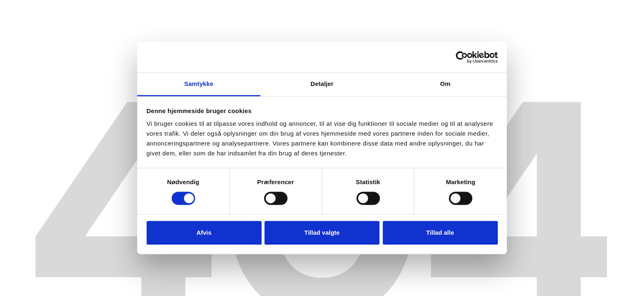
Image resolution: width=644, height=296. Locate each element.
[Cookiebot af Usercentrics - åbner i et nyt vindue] (462, 57)
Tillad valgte (322, 232)
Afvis (204, 232)
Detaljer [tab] (322, 84)
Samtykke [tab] (199, 84)
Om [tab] (445, 84)
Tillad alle (440, 232)
